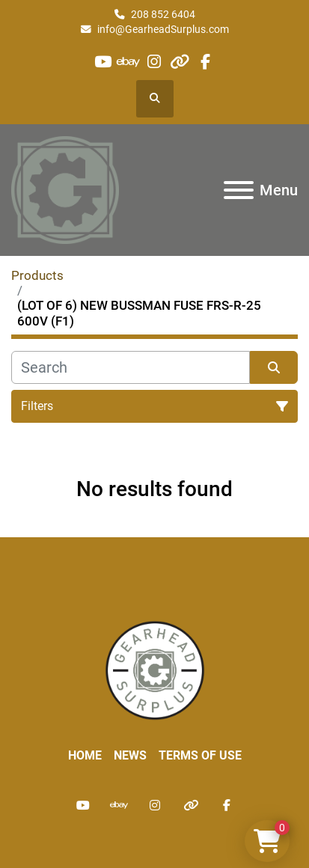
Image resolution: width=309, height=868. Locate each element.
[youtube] (103, 62)
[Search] (131, 367)
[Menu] (239, 190)
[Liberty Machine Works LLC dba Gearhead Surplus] (155, 670)
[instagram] (154, 62)
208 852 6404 (163, 14)
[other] (180, 62)
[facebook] (205, 62)
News (130, 755)
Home (85, 755)
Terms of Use (200, 755)
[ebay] (128, 62)
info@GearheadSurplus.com (163, 29)
